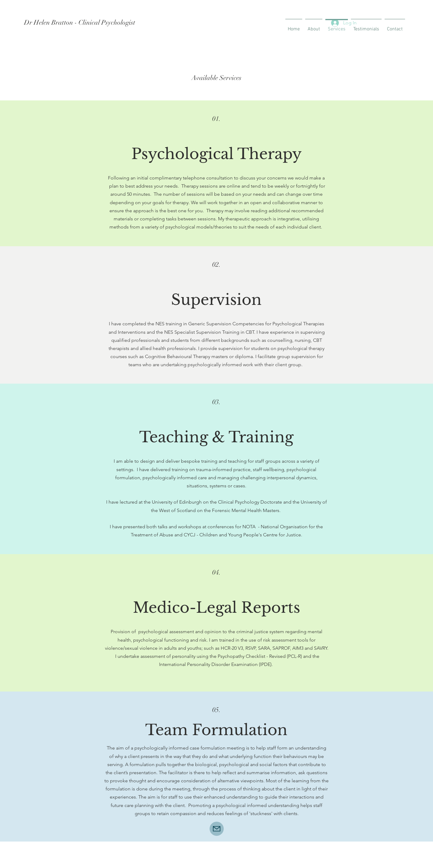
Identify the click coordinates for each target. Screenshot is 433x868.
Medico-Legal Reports (216, 607)
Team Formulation (216, 730)
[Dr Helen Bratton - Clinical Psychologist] (98, 23)
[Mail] (217, 829)
